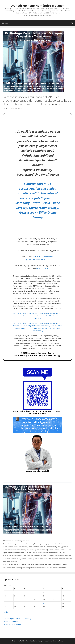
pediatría (66, 547)
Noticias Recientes (11, 621)
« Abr (6, 612)
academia (9, 541)
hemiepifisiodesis (56, 544)
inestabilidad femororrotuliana (15, 547)
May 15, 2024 (42, 268)
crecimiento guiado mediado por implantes (22, 544)
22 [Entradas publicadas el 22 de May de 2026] (44, 603)
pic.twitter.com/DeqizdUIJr (38, 259)
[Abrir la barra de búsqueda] (72, 23)
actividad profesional (22, 541)
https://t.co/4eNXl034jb (43, 256)
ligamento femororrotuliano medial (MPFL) (45, 547)
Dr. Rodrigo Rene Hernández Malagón (37, 6)
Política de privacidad (12, 624)
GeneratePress (58, 641)
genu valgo (44, 544)
